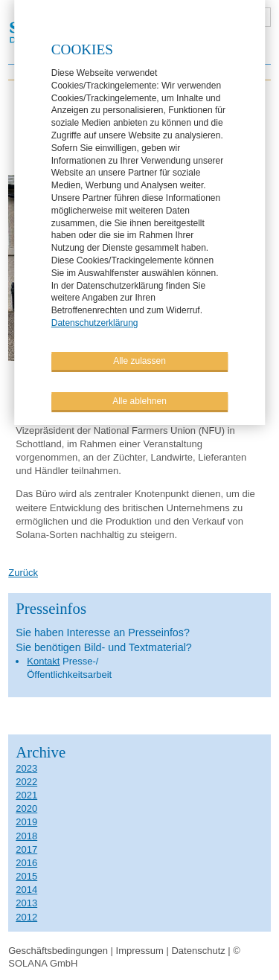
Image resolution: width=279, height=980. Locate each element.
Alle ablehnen (139, 400)
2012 (26, 917)
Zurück (23, 573)
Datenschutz (198, 951)
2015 (26, 876)
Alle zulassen (139, 360)
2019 (26, 822)
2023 (26, 768)
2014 (26, 890)
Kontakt (43, 661)
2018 (26, 836)
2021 (26, 795)
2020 (26, 808)
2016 (26, 863)
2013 (26, 903)
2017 (26, 849)
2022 (26, 782)
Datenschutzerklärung (95, 322)
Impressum (140, 951)
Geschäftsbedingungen (58, 951)
